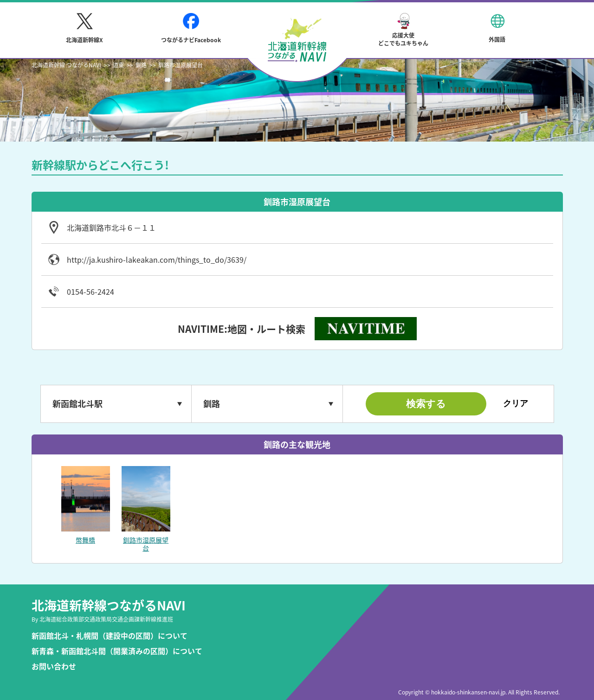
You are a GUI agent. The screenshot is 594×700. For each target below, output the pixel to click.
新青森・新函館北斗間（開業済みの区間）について (117, 651)
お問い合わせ (54, 666)
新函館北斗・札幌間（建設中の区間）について (110, 636)
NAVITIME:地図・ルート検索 (242, 329)
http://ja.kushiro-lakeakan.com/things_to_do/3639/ (157, 259)
